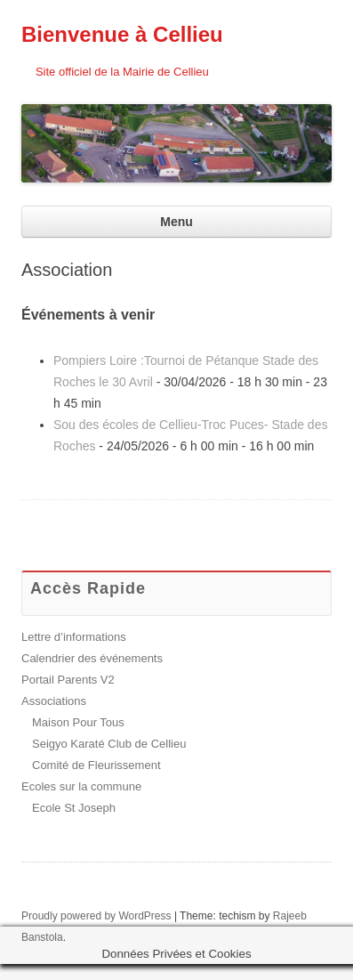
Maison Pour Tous (78, 722)
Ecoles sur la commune (81, 786)
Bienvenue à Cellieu (122, 34)
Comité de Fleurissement (96, 765)
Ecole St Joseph (74, 808)
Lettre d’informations (74, 637)
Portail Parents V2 (68, 680)
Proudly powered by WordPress (96, 916)
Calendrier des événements (92, 658)
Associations (54, 701)
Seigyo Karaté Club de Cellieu (109, 744)
